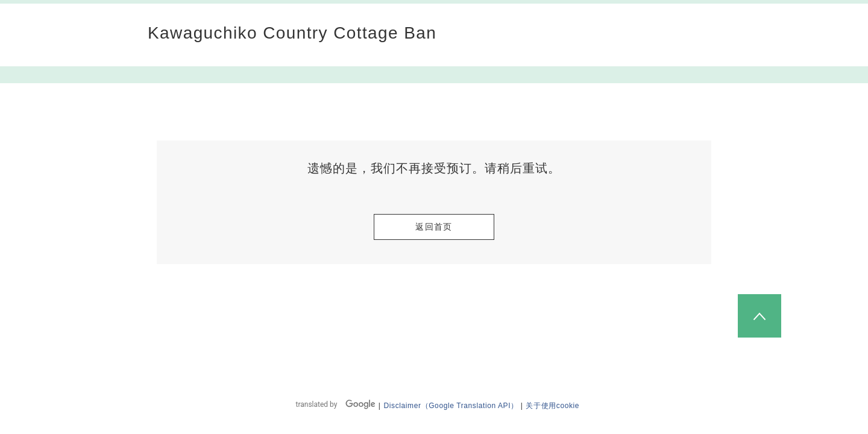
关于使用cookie (552, 406)
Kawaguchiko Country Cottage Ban (292, 33)
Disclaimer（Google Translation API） (451, 406)
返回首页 (434, 227)
